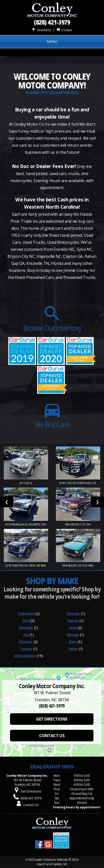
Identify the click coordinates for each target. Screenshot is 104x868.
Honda (73, 621)
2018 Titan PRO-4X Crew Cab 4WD (26, 566)
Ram (73, 642)
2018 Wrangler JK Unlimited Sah (26, 524)
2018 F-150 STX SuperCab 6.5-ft (78, 483)
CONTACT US (52, 736)
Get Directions (31, 791)
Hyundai (26, 628)
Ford (26, 621)
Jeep (73, 628)
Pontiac (26, 642)
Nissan (73, 635)
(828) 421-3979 (52, 22)
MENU (52, 42)
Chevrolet (26, 614)
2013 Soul (26, 483)
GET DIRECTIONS (52, 719)
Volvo (73, 649)
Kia (26, 635)
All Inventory (25, 656)
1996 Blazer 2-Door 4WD (78, 566)
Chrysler (73, 614)
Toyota (26, 649)
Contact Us (31, 805)
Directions (41, 30)
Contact (64, 30)
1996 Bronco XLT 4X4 (78, 524)
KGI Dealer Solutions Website (48, 860)
